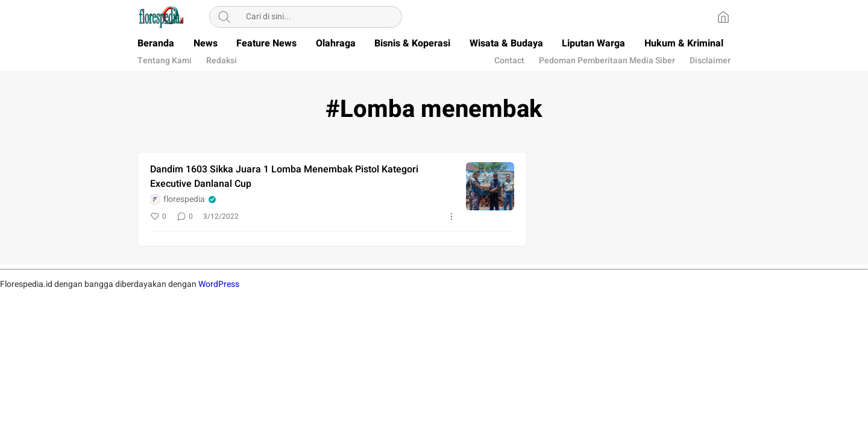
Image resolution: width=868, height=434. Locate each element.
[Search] (224, 17)
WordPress (219, 284)
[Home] (723, 17)
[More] (451, 216)
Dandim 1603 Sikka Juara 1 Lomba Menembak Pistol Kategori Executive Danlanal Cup (284, 177)
